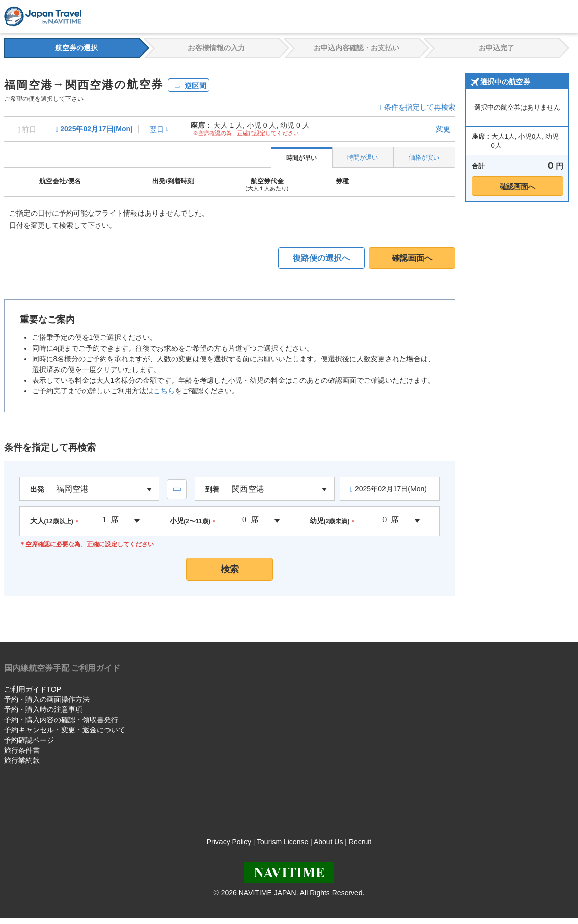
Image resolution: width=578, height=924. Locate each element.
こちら (164, 391)
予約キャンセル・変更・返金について (65, 730)
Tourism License (282, 842)
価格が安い (424, 157)
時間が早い (301, 158)
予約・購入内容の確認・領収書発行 (61, 720)
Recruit (360, 842)
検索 (230, 569)
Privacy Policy (229, 842)
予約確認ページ (29, 740)
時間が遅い (363, 157)
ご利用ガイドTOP (33, 689)
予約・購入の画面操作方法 (47, 699)
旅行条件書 (22, 750)
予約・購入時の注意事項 (43, 709)
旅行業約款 (22, 760)
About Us (328, 842)
